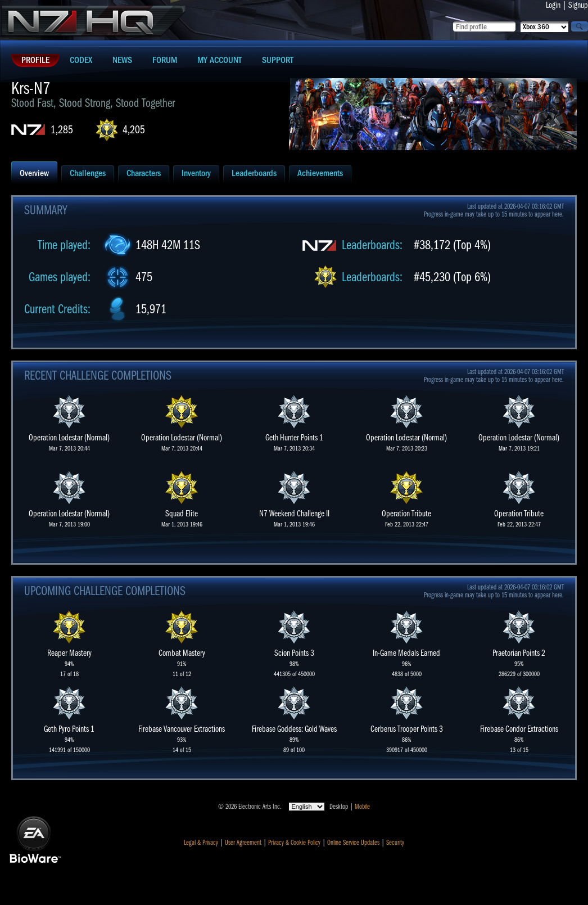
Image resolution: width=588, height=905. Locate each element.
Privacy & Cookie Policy (294, 843)
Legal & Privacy (201, 843)
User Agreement (243, 843)
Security (395, 843)
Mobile (362, 807)
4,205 (134, 130)
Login (553, 5)
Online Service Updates (353, 843)
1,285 (62, 130)
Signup (578, 5)
